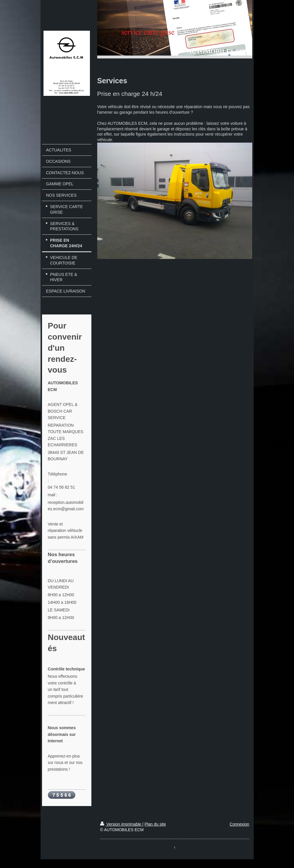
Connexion (240, 824)
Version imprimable (121, 824)
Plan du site (155, 824)
